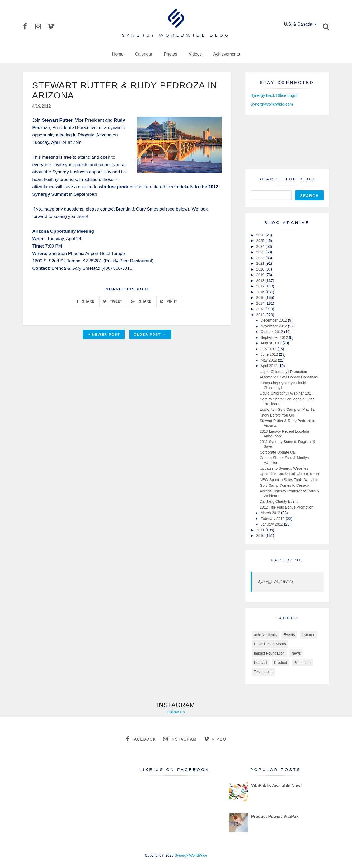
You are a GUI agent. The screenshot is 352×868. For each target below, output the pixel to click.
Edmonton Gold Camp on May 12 (287, 409)
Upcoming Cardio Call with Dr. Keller (289, 474)
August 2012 (272, 343)
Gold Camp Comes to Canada (284, 485)
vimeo (215, 739)
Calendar (144, 54)
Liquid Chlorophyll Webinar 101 (285, 393)
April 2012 (269, 366)
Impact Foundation (269, 653)
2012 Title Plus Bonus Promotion (286, 507)
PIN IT (169, 301)
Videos (195, 54)
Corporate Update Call (278, 452)
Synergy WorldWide (275, 581)
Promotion (302, 663)
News (296, 653)
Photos (171, 54)
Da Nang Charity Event (278, 501)
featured (309, 635)
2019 (261, 275)
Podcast (261, 663)
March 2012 (271, 513)
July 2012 (269, 349)
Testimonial (263, 672)
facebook (141, 739)
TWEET (113, 301)
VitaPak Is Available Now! (276, 786)
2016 (261, 292)
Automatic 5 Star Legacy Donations (288, 377)
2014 (261, 303)
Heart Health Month (270, 644)
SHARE (85, 301)
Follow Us (176, 712)
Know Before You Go (277, 415)
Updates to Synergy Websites (284, 468)
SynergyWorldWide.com (272, 104)
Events (289, 635)
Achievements (227, 54)
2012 (261, 315)
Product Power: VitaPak (275, 817)
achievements (265, 635)
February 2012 (273, 519)
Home (118, 54)
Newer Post (104, 334)
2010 (261, 536)
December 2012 (274, 320)
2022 (261, 258)
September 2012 (275, 337)
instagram (180, 739)
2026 (261, 235)
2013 (261, 309)
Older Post (150, 334)
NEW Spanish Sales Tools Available (289, 480)
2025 (261, 241)
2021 (261, 263)
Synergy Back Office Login (274, 95)
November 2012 (274, 326)
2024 (261, 246)
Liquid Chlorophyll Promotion (283, 372)
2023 (261, 252)
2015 (261, 298)
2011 (261, 530)
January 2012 (272, 524)
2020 (261, 269)
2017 (261, 286)
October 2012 (272, 332)
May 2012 (269, 360)
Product (280, 663)
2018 (261, 281)
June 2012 (270, 354)
